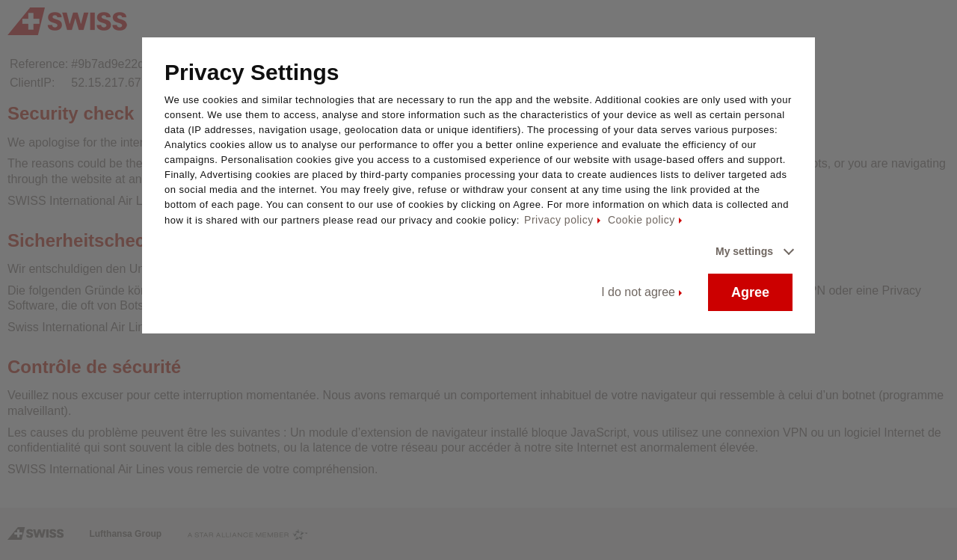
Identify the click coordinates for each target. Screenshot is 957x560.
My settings (744, 251)
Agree (750, 292)
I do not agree (638, 292)
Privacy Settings (252, 72)
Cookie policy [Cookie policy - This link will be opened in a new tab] (641, 220)
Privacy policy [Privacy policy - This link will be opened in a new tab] (559, 220)
